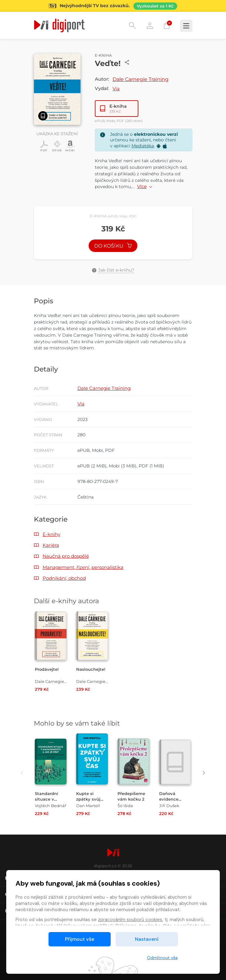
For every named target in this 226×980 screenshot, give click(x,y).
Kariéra (51, 545)
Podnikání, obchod (64, 578)
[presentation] (22, 773)
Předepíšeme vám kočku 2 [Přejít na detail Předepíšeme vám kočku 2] (131, 796)
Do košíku (113, 246)
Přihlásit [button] (150, 26)
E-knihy (51, 534)
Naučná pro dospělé (66, 556)
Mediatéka (143, 146)
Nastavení (147, 939)
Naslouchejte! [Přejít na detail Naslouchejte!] (91, 669)
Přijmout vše (80, 939)
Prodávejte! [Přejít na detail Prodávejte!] (47, 669)
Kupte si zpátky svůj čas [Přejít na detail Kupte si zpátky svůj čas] (88, 799)
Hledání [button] (132, 26)
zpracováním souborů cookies (130, 920)
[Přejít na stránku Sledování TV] (113, 6)
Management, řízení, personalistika (83, 567)
